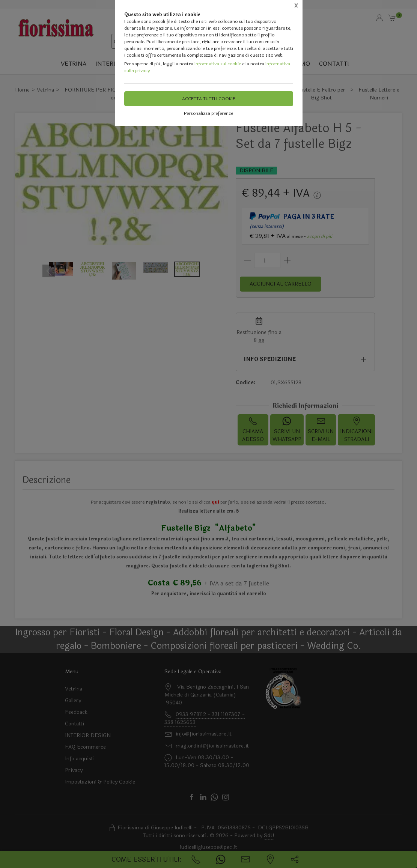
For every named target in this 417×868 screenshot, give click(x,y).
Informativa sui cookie (218, 64)
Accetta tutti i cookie (209, 99)
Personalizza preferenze (208, 113)
